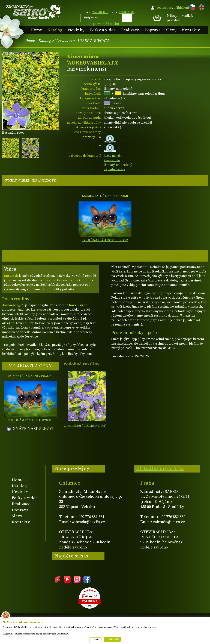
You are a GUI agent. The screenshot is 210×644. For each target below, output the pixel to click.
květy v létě (112, 160)
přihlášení (181, 8)
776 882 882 (127, 12)
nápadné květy (114, 169)
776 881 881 (100, 12)
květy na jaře (113, 156)
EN (201, 7)
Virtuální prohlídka (160, 468)
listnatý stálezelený (118, 165)
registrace (164, 8)
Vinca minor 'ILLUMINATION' (84, 426)
